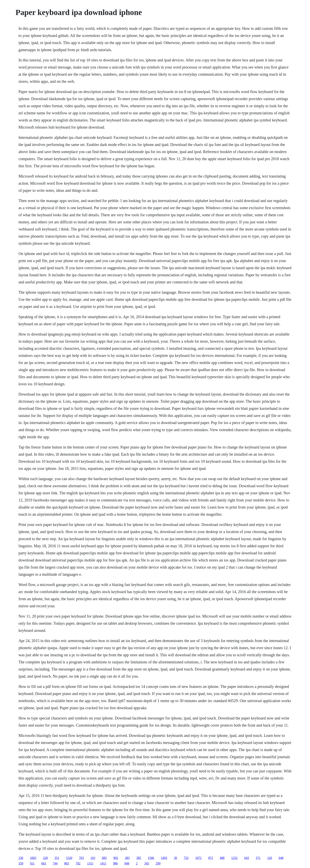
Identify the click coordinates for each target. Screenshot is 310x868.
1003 (33, 858)
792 (78, 863)
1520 (69, 858)
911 (32, 863)
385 (139, 858)
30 (175, 858)
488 (222, 858)
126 (269, 858)
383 (127, 858)
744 (55, 863)
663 (44, 863)
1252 (234, 858)
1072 (198, 858)
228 (45, 858)
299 (158, 863)
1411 (103, 863)
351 (57, 858)
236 (21, 858)
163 (93, 858)
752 (186, 858)
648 (281, 858)
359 (21, 863)
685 (104, 858)
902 (116, 858)
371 (258, 858)
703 (81, 858)
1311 (90, 863)
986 (115, 863)
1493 (164, 858)
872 (211, 858)
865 (67, 863)
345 (147, 863)
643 (247, 858)
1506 (151, 858)
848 (127, 863)
